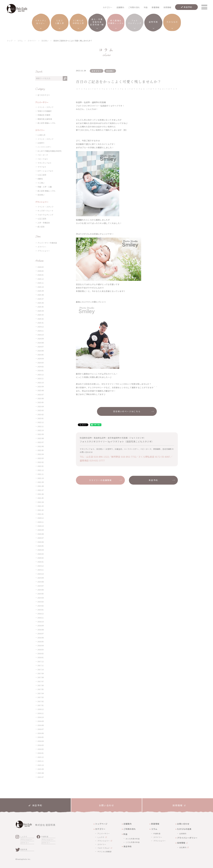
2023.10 (41, 383)
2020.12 (41, 518)
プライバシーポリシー (187, 838)
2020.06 (41, 542)
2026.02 (41, 271)
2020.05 (41, 546)
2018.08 (41, 630)
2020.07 (41, 538)
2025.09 (41, 291)
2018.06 (41, 638)
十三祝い (41, 183)
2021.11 (41, 474)
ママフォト (42, 167)
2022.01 (41, 466)
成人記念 (41, 227)
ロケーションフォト (45, 171)
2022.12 (41, 422)
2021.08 (41, 486)
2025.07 (41, 299)
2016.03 (41, 745)
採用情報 (167, 7)
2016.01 (41, 753)
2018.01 (41, 657)
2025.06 (41, 303)
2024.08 (41, 343)
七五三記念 (42, 175)
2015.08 (41, 773)
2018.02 (41, 653)
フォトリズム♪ (104, 848)
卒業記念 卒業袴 (44, 115)
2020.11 (41, 522)
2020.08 (41, 534)
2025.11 (41, 283)
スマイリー (42, 247)
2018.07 (41, 633)
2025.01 (41, 323)
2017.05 (41, 689)
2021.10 (41, 478)
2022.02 (41, 462)
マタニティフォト (44, 163)
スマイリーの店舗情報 (100, 480)
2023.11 (41, 378)
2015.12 (41, 757)
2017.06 (41, 685)
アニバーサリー (104, 833)
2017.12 (41, 661)
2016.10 (41, 717)
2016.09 (41, 721)
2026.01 (41, 275)
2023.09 (41, 386)
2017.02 (41, 701)
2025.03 (41, 315)
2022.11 (41, 426)
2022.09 (41, 434)
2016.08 (41, 725)
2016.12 (41, 709)
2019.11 (41, 570)
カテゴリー (100, 829)
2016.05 (41, 737)
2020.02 (41, 558)
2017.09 (41, 673)
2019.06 (41, 590)
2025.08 (41, 295)
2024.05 (41, 355)
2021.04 (41, 502)
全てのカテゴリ (44, 95)
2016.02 (41, 749)
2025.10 (41, 287)
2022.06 (41, 446)
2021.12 (41, 470)
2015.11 (41, 761)
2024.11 (41, 331)
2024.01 (41, 370)
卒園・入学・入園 (45, 187)
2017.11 (41, 665)
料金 (146, 7)
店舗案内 (120, 7)
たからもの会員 (184, 829)
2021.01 (41, 514)
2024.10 (41, 335)
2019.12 (41, 566)
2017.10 (41, 669)
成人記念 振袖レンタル (47, 123)
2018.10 (41, 622)
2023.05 (41, 402)
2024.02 (41, 367)
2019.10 (41, 574)
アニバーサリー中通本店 (47, 243)
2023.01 (41, 418)
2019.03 (41, 602)
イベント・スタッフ (45, 107)
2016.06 (41, 733)
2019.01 (41, 610)
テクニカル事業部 (104, 852)
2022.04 (41, 454)
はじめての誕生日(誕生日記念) (50, 151)
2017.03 (41, 697)
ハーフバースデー (44, 147)
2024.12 (41, 327)
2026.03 (41, 267)
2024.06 (41, 351)
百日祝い (41, 195)
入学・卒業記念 (44, 223)
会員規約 (183, 833)
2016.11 (41, 713)
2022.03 (41, 458)
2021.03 (41, 506)
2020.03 (41, 554)
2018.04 (41, 645)
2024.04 (41, 359)
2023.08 (41, 390)
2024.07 (41, 347)
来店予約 (188, 7)
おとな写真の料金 (133, 839)
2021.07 (41, 490)
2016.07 (41, 729)
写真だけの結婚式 (45, 111)
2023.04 (41, 406)
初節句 (40, 179)
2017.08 (41, 677)
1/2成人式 (41, 135)
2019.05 (41, 594)
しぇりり (24, 836)
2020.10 (41, 526)
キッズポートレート (45, 211)
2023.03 (41, 410)
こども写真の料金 (133, 842)
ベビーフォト (43, 159)
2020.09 (41, 530)
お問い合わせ (183, 824)
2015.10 (41, 765)
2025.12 (41, 279)
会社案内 (183, 847)
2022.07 (41, 442)
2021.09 (41, 482)
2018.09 (41, 625)
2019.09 (41, 578)
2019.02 (41, 606)
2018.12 (41, 614)
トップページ (101, 824)
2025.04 (41, 311)
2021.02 (41, 510)
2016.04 (41, 741)
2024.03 (41, 363)
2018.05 (41, 642)
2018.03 (41, 650)
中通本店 (45, 836)
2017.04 (41, 693)
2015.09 (41, 769)
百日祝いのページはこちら (127, 411)
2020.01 (41, 562)
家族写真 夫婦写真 (45, 119)
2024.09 (41, 339)
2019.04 (41, 598)
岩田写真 (24, 849)
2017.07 (41, 681)
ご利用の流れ (134, 7)
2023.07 (41, 394)
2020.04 (41, 550)
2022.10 (41, 430)
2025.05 (41, 307)
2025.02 (41, 319)
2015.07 (41, 777)
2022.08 (41, 438)
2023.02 (41, 414)
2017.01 (41, 705)
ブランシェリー (44, 251)
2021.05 (41, 498)
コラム (154, 829)
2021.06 (41, 494)
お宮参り (41, 143)
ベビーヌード (43, 155)
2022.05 (41, 450)
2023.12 (41, 375)
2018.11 (41, 618)
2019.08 (41, 582)
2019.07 (41, 586)
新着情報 (156, 7)
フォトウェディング (45, 215)
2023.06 (41, 398)
